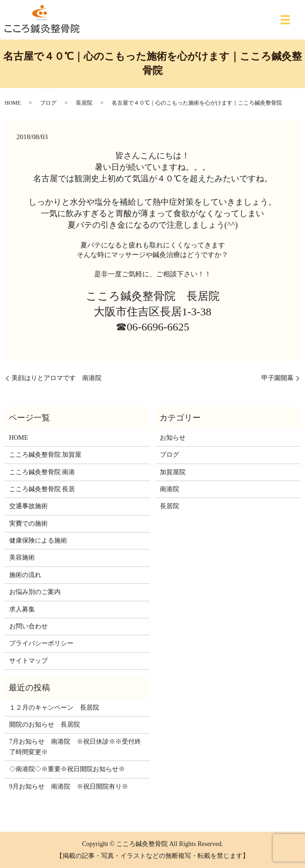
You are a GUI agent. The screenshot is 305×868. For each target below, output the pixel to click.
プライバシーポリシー (41, 643)
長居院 (84, 103)
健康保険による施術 (38, 540)
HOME (13, 103)
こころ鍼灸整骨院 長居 (42, 489)
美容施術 (22, 557)
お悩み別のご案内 (35, 592)
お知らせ (173, 438)
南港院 (169, 489)
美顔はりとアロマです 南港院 (56, 378)
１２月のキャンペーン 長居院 (54, 708)
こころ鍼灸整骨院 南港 (42, 472)
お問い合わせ (28, 626)
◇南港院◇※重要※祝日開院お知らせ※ (67, 769)
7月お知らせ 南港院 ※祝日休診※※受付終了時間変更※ (75, 747)
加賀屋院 (173, 472)
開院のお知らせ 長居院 (45, 725)
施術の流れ (25, 575)
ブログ (48, 103)
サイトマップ (28, 661)
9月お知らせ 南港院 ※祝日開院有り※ (69, 787)
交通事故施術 (28, 506)
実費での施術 (28, 524)
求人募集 (22, 609)
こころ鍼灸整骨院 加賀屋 (45, 455)
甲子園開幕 (277, 378)
